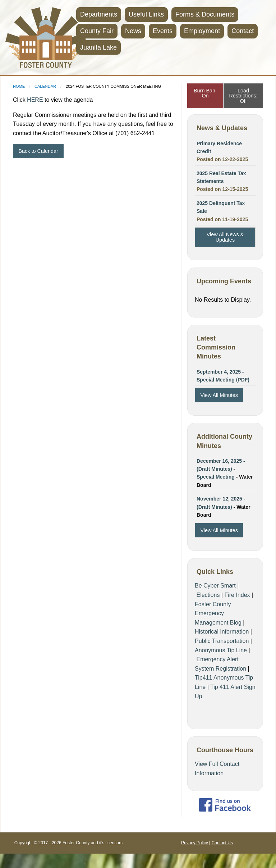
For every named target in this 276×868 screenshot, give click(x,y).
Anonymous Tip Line (221, 650)
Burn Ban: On (205, 93)
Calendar (45, 86)
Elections (208, 595)
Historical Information (222, 632)
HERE (35, 100)
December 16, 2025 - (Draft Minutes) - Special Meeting (221, 469)
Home (19, 86)
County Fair (97, 31)
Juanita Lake (98, 47)
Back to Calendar (38, 151)
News (133, 31)
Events (163, 31)
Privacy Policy (195, 843)
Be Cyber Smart (215, 586)
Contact (243, 31)
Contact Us (222, 843)
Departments (99, 14)
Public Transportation (222, 641)
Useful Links (146, 14)
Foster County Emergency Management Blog (218, 613)
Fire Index (237, 595)
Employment (202, 31)
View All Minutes (219, 395)
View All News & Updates (225, 237)
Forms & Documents (205, 14)
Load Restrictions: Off (243, 96)
